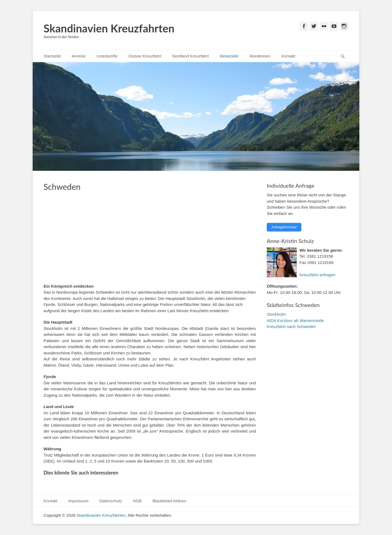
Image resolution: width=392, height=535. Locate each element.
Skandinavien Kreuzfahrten (109, 28)
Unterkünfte (107, 56)
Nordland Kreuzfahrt (191, 56)
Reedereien (260, 56)
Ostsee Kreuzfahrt (145, 56)
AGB (137, 501)
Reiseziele (229, 56)
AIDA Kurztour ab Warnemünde (295, 320)
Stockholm (276, 314)
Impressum (78, 501)
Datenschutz (111, 501)
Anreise (79, 56)
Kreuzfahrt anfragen (318, 274)
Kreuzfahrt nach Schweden (291, 326)
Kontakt (288, 56)
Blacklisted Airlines (169, 501)
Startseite (52, 56)
